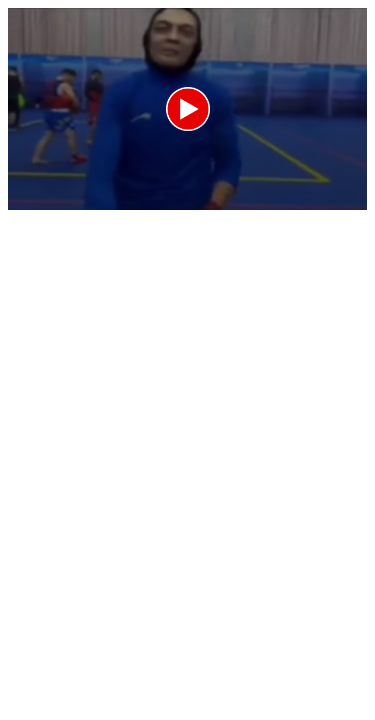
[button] (188, 109)
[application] (187, 109)
